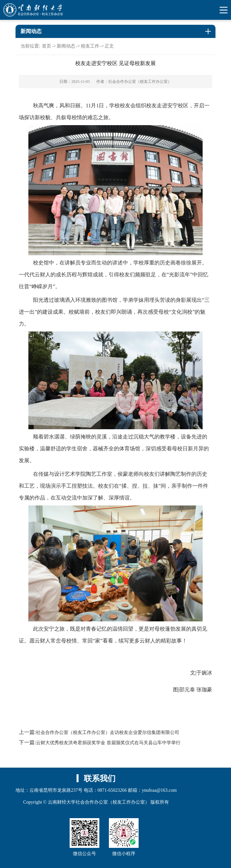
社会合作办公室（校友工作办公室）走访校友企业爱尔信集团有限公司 (108, 732)
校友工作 (90, 46)
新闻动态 (66, 46)
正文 (109, 46)
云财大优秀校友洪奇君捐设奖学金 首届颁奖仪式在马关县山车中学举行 (108, 743)
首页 (47, 46)
